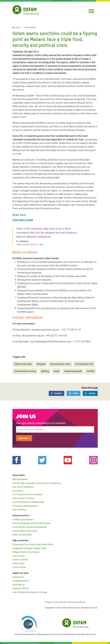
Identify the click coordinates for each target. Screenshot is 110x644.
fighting (45, 371)
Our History (18, 491)
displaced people (73, 371)
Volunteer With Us (21, 588)
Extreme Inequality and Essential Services (31, 523)
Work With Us (19, 585)
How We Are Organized (23, 487)
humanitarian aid (84, 364)
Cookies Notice (60, 602)
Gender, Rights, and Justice (25, 531)
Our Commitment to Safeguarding (28, 502)
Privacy (48, 602)
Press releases (30, 27)
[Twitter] (74, 393)
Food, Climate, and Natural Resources (30, 527)
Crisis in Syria (19, 563)
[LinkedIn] (90, 393)
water (56, 371)
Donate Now (18, 577)
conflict (90, 371)
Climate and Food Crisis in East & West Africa (33, 544)
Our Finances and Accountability (27, 494)
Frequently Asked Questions (25, 506)
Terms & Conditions (77, 602)
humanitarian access (25, 371)
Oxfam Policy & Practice (23, 498)
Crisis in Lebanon (20, 560)
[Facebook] (56, 393)
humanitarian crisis (60, 364)
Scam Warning (19, 510)
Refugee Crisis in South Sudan (26, 552)
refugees (41, 364)
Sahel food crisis (23, 364)
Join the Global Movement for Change (30, 592)
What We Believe (20, 479)
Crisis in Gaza (19, 556)
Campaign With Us (21, 581)
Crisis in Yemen (19, 567)
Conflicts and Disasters (23, 520)
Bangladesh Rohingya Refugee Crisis (29, 548)
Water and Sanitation (22, 535)
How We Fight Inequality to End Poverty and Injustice (37, 483)
